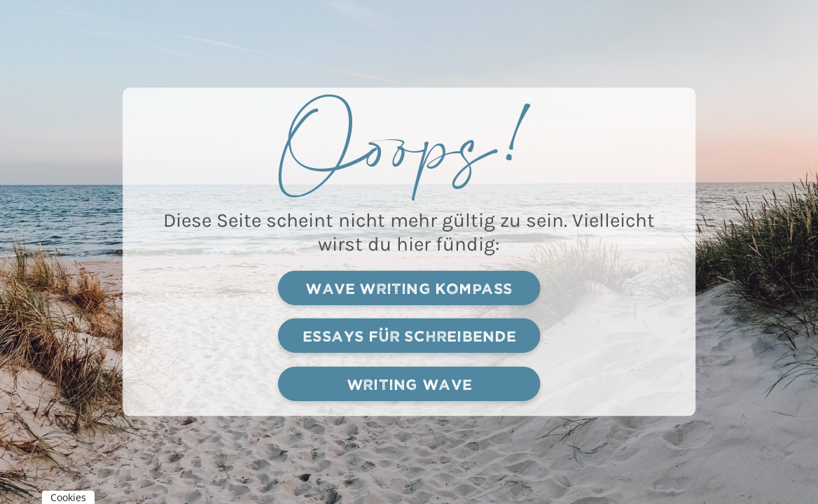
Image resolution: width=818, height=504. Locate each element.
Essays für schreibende (409, 336)
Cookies (68, 497)
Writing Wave (409, 383)
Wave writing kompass (409, 287)
